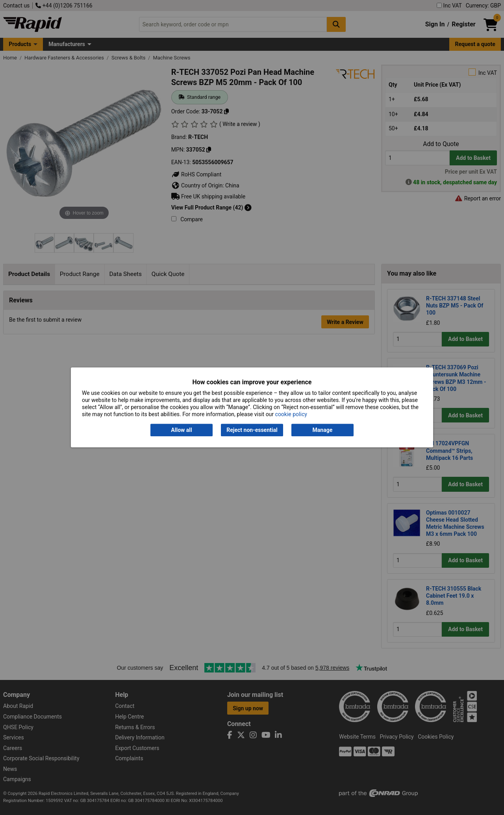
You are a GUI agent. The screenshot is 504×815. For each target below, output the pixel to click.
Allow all (181, 430)
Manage (323, 430)
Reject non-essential (252, 430)
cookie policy (291, 415)
